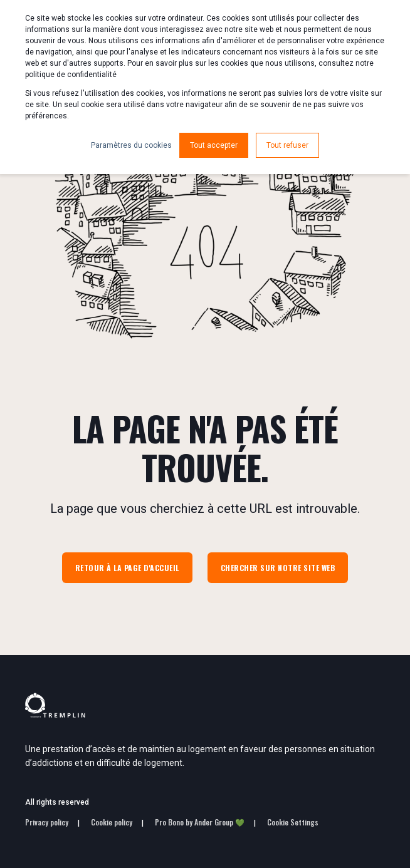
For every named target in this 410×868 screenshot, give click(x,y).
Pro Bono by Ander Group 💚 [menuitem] (200, 822)
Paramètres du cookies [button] (131, 145)
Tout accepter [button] (214, 145)
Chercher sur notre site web (278, 568)
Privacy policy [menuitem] (47, 822)
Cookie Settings (293, 822)
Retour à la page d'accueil (127, 568)
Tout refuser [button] (287, 145)
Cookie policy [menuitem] (112, 822)
